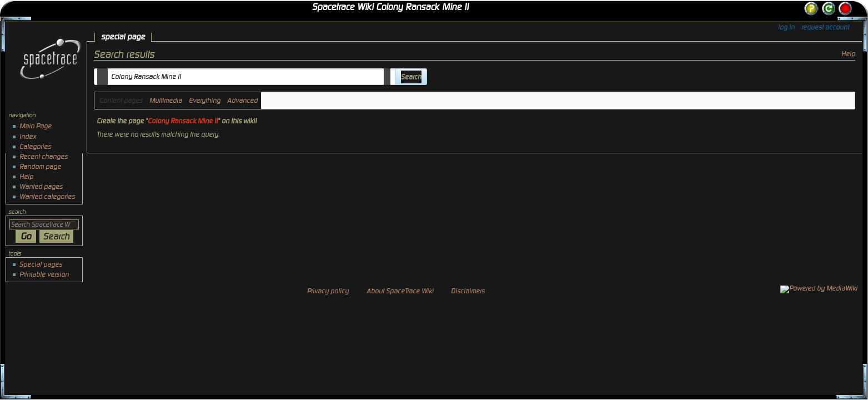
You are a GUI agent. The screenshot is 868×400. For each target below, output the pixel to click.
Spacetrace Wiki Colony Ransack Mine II (390, 7)
